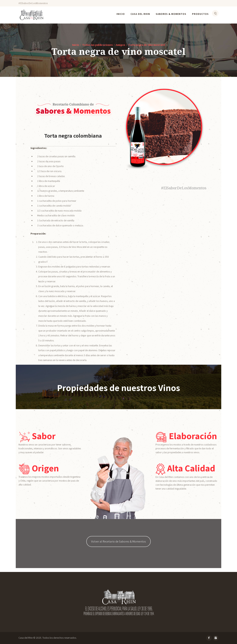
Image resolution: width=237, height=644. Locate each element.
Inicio (76, 45)
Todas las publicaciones (97, 45)
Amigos (120, 45)
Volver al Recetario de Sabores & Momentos (118, 541)
